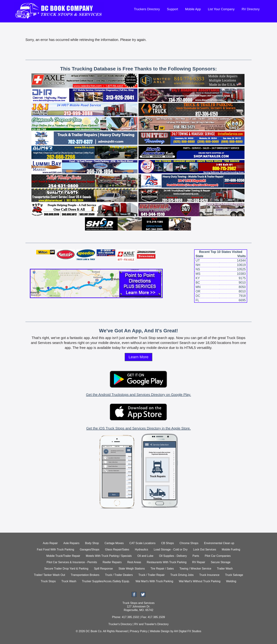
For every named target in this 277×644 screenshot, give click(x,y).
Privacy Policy (139, 631)
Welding (231, 581)
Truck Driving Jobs (182, 575)
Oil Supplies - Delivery (173, 556)
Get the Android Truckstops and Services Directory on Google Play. (138, 395)
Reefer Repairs (112, 562)
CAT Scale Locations (142, 543)
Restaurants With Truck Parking (167, 562)
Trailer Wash (225, 569)
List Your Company (221, 9)
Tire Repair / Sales (162, 569)
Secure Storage (221, 562)
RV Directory (251, 9)
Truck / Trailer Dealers (119, 575)
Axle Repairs (71, 543)
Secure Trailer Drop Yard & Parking (66, 569)
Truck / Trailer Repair (151, 575)
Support (173, 9)
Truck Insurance (209, 575)
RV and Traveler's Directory (151, 624)
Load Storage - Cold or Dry (171, 549)
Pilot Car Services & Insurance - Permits (72, 562)
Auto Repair (50, 543)
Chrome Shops (189, 543)
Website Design (160, 631)
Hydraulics (142, 549)
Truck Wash (69, 581)
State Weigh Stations (132, 569)
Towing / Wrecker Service (195, 569)
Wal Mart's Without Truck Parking (200, 581)
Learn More (139, 357)
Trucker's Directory (120, 624)
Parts (196, 556)
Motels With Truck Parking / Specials (109, 556)
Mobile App (193, 9)
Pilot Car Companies (218, 556)
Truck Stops (48, 581)
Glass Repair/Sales (117, 549)
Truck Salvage (234, 575)
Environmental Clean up (219, 543)
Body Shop (92, 543)
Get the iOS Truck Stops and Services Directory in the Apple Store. (138, 428)
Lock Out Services (205, 549)
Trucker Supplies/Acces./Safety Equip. (106, 581)
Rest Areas (134, 562)
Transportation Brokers (85, 575)
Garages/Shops (89, 549)
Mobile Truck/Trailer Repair (63, 556)
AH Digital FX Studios (188, 631)
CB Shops (167, 543)
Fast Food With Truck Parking (56, 549)
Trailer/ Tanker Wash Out (49, 575)
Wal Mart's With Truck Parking (154, 581)
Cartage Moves (114, 543)
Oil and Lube (145, 556)
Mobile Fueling (231, 549)
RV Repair (199, 562)
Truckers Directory (147, 9)
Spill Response (103, 569)
